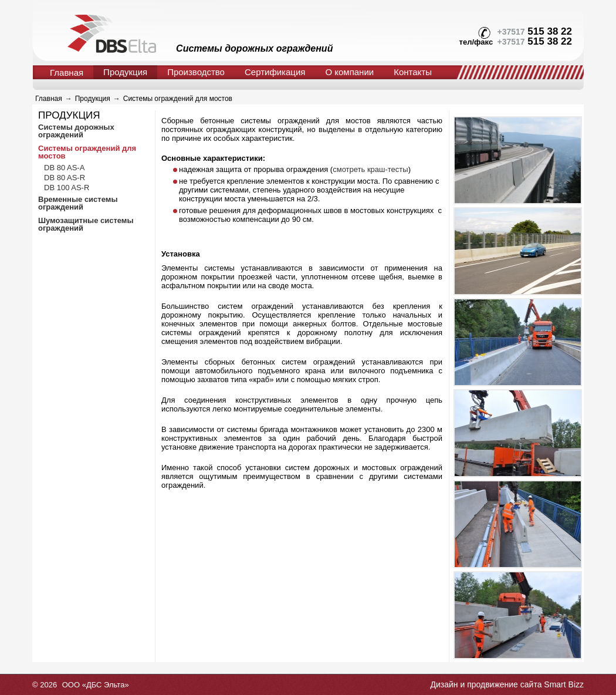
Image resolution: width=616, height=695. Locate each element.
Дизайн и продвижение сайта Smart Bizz (507, 684)
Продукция (125, 72)
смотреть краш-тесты (370, 169)
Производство (196, 72)
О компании (349, 72)
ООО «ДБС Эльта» (96, 685)
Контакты (413, 72)
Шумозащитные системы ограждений (86, 224)
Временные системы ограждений (78, 203)
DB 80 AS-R (65, 178)
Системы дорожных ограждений (76, 131)
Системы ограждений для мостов (178, 99)
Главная (67, 72)
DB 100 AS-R (67, 188)
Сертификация (275, 72)
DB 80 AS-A (64, 168)
